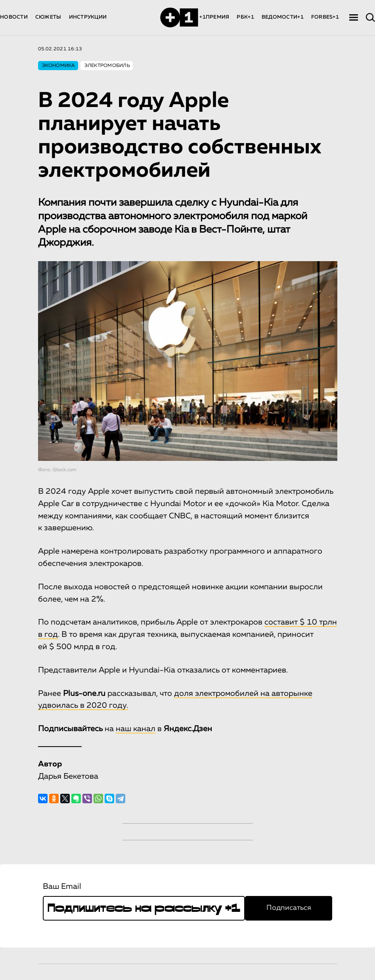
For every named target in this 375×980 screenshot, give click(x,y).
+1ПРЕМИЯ (214, 17)
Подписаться (289, 908)
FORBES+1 (325, 17)
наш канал (136, 729)
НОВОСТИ (14, 17)
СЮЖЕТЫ (48, 17)
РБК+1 (245, 17)
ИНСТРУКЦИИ (88, 17)
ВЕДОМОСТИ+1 (283, 17)
